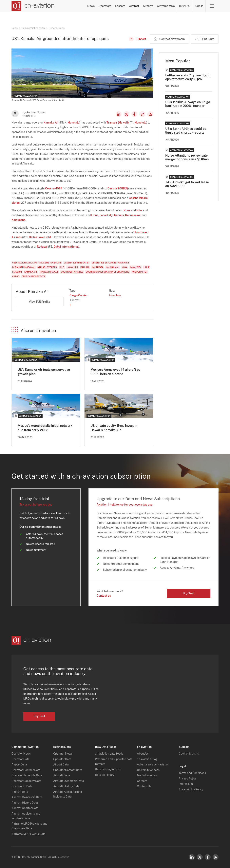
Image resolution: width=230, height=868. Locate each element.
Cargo (16, 276)
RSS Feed (150, 114)
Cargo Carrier (79, 295)
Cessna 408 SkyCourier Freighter (110, 263)
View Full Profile (39, 302)
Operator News (21, 754)
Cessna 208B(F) (118, 188)
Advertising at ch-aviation (153, 764)
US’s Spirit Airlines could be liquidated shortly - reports (186, 131)
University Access (148, 770)
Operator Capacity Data (26, 781)
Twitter (200, 857)
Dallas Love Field (40, 237)
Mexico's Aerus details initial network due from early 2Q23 (45, 428)
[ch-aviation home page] (33, 6)
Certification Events (33, 276)
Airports (148, 6)
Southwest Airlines (72, 272)
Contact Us (144, 786)
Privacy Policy (188, 779)
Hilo (139, 210)
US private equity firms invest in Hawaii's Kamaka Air (114, 428)
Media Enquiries (147, 775)
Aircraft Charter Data (25, 808)
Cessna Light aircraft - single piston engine (37, 263)
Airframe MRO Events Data (29, 834)
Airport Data (19, 764)
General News (57, 28)
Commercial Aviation (33, 28)
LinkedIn (119, 114)
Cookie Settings (189, 754)
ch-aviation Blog (147, 759)
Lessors (120, 6)
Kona (127, 210)
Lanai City (106, 215)
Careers (142, 781)
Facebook (134, 114)
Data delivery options (108, 769)
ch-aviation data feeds (109, 754)
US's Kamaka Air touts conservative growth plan (44, 372)
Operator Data (20, 759)
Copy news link (142, 114)
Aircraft (134, 6)
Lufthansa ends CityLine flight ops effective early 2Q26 (187, 77)
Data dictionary (105, 775)
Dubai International (66, 247)
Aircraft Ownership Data (27, 797)
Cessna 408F (54, 188)
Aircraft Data (20, 792)
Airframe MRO (166, 6)
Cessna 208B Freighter (77, 263)
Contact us (104, 596)
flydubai (42, 247)
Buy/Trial (185, 6)
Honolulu (74, 123)
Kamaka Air (51, 123)
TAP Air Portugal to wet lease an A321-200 (187, 184)
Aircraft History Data (25, 803)
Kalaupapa (18, 220)
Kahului (119, 215)
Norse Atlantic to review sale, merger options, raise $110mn (187, 157)
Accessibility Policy (191, 789)
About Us (143, 754)
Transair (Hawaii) (118, 123)
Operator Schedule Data (27, 775)
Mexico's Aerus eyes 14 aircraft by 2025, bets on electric (115, 372)
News (91, 6)
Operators (105, 6)
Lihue (95, 215)
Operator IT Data (22, 786)
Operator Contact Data (26, 770)
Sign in (199, 6)
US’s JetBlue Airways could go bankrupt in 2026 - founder (188, 104)
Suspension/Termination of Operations (108, 272)
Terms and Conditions (192, 773)
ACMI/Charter (140, 272)
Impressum (186, 784)
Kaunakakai (133, 215)
